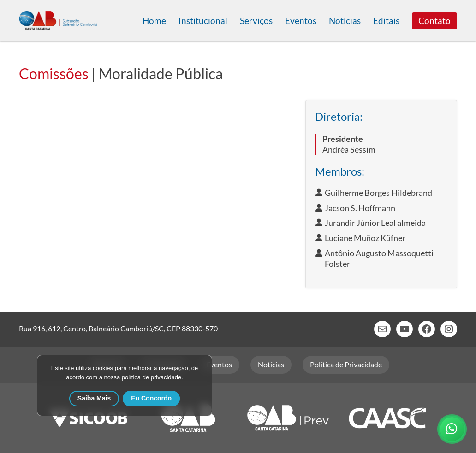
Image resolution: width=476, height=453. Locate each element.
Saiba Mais (94, 398)
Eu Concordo (151, 398)
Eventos (301, 21)
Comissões (54, 74)
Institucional (203, 21)
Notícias (345, 21)
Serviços (256, 21)
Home (154, 21)
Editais (386, 21)
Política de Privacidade (346, 364)
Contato (434, 21)
